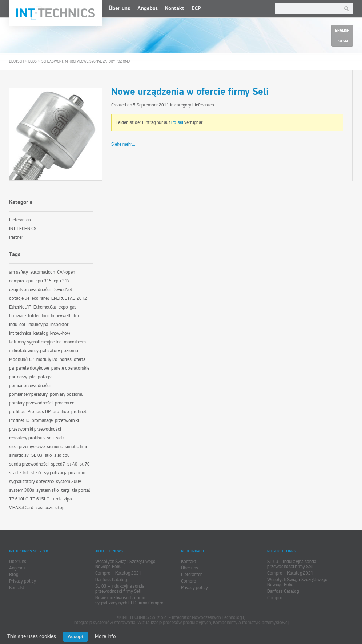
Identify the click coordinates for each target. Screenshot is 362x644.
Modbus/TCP (22, 359)
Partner (16, 237)
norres (66, 359)
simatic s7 (19, 455)
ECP (196, 9)
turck (56, 499)
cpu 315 (44, 281)
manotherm (75, 342)
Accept (75, 637)
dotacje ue (19, 298)
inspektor (59, 325)
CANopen (66, 272)
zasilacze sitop (50, 508)
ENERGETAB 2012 (69, 298)
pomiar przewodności (30, 386)
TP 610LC (19, 499)
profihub (61, 412)
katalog (41, 333)
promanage (42, 420)
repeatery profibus (27, 438)
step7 (36, 473)
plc (33, 377)
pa (11, 368)
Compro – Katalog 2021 (118, 573)
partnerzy (18, 377)
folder (34, 316)
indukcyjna (38, 325)
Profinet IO (19, 420)
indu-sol (17, 325)
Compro (189, 581)
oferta (80, 359)
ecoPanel (40, 298)
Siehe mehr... (123, 144)
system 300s (22, 490)
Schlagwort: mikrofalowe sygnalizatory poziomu (86, 61)
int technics (20, 333)
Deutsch (16, 61)
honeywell (61, 316)
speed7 (58, 464)
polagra (45, 377)
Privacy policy (23, 581)
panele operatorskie (70, 368)
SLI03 (37, 455)
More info (105, 636)
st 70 (85, 464)
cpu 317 (62, 281)
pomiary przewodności (31, 403)
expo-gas (67, 307)
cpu (30, 281)
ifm (76, 316)
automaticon (43, 272)
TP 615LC (40, 499)
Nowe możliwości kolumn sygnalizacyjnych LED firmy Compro (129, 600)
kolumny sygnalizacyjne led (35, 342)
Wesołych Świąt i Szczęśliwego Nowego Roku (125, 564)
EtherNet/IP (20, 307)
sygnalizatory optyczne (31, 482)
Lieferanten (203, 105)
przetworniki (67, 420)
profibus (17, 412)
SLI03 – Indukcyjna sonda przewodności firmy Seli (120, 589)
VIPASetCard (21, 508)
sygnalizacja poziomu (65, 473)
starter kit (19, 473)
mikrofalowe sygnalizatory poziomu (44, 351)
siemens (55, 447)
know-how (60, 333)
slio (48, 455)
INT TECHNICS (23, 229)
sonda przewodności (29, 464)
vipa (68, 499)
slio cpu (62, 455)
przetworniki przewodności (35, 429)
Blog (33, 61)
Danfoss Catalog (111, 580)
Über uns (119, 9)
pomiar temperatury (28, 394)
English (342, 31)
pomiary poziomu (67, 394)
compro (17, 281)
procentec (65, 403)
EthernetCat (45, 307)
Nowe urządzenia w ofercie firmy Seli (190, 92)
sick (60, 438)
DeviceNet (63, 290)
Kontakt (175, 9)
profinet (79, 412)
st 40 (72, 464)
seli (50, 438)
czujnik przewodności (30, 290)
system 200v (69, 482)
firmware (17, 316)
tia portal (81, 490)
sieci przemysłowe (27, 447)
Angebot (148, 9)
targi (65, 490)
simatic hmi (76, 447)
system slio (48, 490)
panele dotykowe (33, 368)
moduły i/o (47, 359)
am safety (19, 272)
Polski (177, 122)
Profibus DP (39, 412)
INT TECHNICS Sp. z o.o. (56, 13)
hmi (45, 316)
